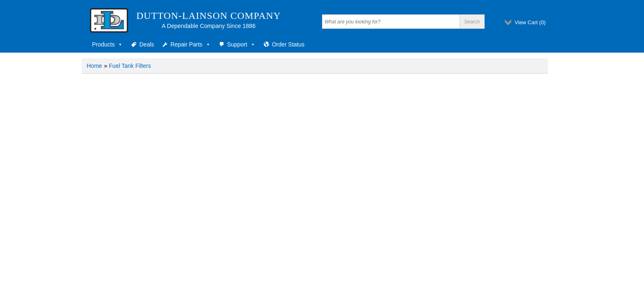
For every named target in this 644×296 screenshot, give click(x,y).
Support (241, 44)
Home (94, 66)
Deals (147, 44)
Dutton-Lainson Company (209, 16)
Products (107, 44)
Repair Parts (191, 44)
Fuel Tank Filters (130, 66)
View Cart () (530, 22)
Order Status (288, 44)
